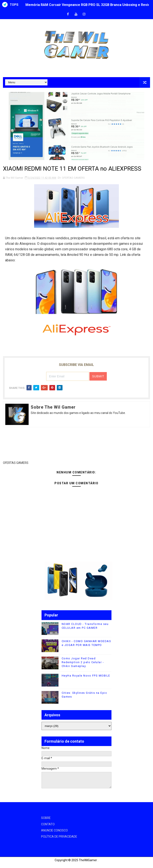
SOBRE (46, 818)
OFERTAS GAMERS (73, 178)
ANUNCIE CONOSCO (54, 830)
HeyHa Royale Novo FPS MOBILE (86, 676)
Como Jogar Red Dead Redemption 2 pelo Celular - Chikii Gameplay (83, 662)
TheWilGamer (88, 860)
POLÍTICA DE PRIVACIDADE (59, 837)
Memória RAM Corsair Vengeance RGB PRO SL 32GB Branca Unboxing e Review (89, 5)
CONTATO (48, 824)
